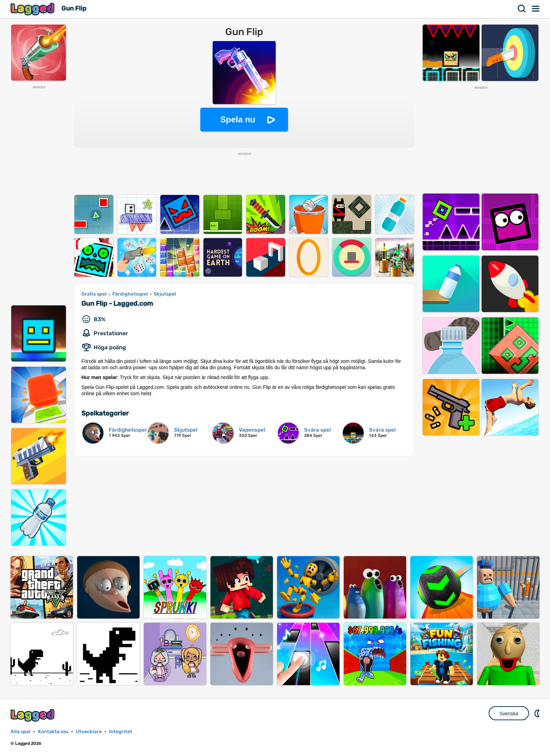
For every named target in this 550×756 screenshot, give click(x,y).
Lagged (33, 9)
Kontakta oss (53, 732)
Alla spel (21, 732)
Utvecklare (89, 732)
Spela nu (238, 119)
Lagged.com (33, 715)
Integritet (121, 732)
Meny (536, 9)
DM (538, 713)
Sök (522, 9)
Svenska (509, 714)
